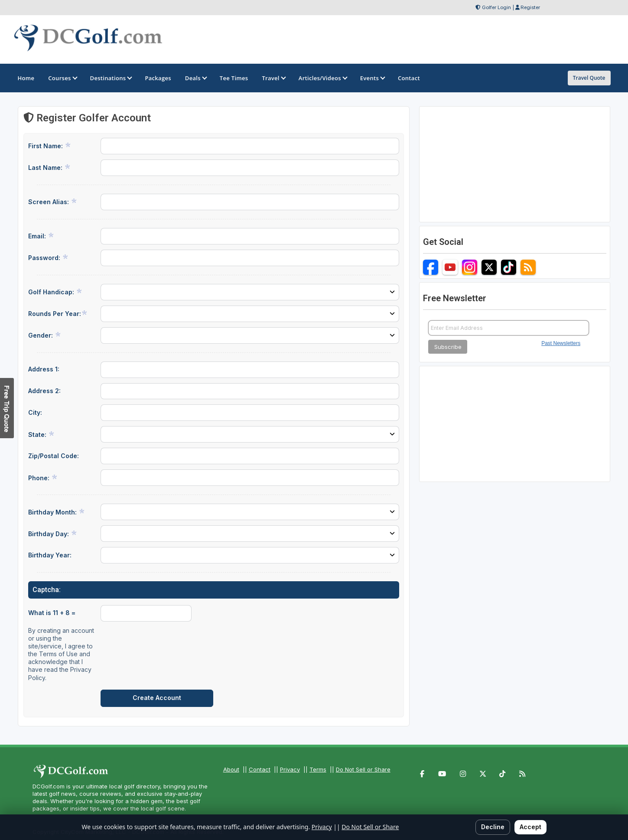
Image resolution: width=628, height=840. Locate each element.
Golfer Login (496, 7)
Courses (62, 78)
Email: (41, 236)
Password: (48, 257)
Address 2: (44, 391)
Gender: (45, 335)
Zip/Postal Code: (54, 456)
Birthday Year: (50, 555)
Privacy (290, 769)
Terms (318, 769)
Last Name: (49, 167)
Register (530, 7)
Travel (273, 78)
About (231, 769)
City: (35, 412)
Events (372, 78)
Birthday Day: (53, 534)
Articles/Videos (322, 78)
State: (41, 434)
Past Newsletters (561, 343)
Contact (260, 769)
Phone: (43, 478)
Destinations (111, 78)
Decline (493, 827)
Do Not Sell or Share (363, 769)
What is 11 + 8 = (52, 613)
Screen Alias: (53, 202)
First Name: (50, 146)
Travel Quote (589, 78)
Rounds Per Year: (58, 313)
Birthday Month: (57, 512)
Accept (530, 827)
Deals (195, 78)
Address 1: (44, 369)
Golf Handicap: (55, 292)
